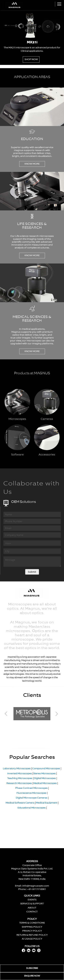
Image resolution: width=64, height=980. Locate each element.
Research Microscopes (19, 783)
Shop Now (31, 59)
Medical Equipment (47, 803)
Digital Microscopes (45, 778)
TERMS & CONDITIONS (32, 923)
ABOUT (32, 908)
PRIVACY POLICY (32, 931)
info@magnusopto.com (36, 886)
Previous (9, 714)
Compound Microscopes (46, 769)
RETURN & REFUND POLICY (32, 935)
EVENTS (32, 900)
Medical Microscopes (45, 783)
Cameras (47, 419)
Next (56, 714)
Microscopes (17, 419)
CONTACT (32, 912)
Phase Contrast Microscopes (31, 788)
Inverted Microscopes (20, 774)
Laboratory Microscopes (17, 769)
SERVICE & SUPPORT (32, 904)
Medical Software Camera (20, 803)
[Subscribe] (32, 572)
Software (17, 455)
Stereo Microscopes (45, 774)
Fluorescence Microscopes (31, 793)
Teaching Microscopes (20, 778)
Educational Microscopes (32, 808)
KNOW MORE (32, 164)
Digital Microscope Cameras (32, 798)
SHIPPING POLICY (32, 927)
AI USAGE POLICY (32, 939)
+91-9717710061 (37, 889)
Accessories (47, 455)
